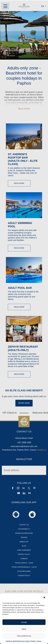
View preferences (24, 636)
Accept (24, 622)
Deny (24, 629)
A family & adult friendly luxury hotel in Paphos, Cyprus (23, 641)
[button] (44, 597)
